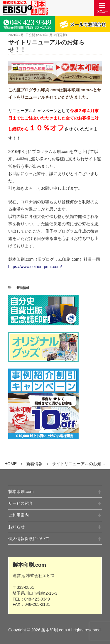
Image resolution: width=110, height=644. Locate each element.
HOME (11, 464)
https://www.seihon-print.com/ (35, 267)
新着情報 (34, 464)
